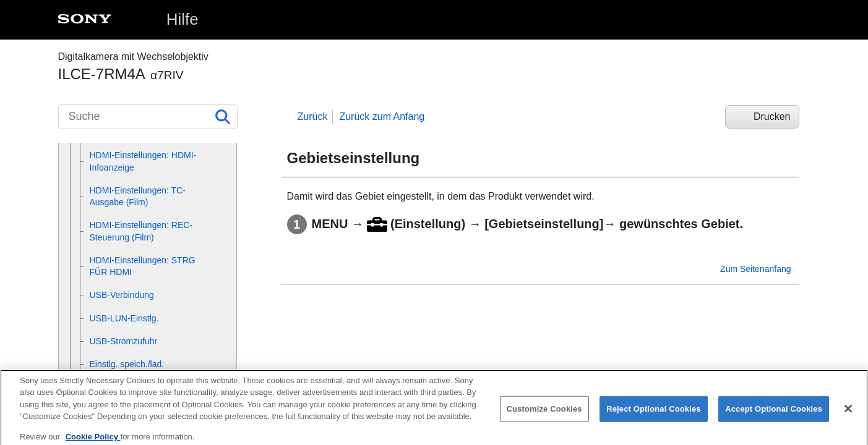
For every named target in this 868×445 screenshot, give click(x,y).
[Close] (848, 414)
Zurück (313, 117)
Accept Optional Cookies (774, 414)
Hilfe (183, 19)
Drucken (772, 117)
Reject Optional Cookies (654, 414)
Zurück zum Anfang (382, 117)
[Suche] (148, 117)
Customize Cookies (544, 414)
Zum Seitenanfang (755, 269)
